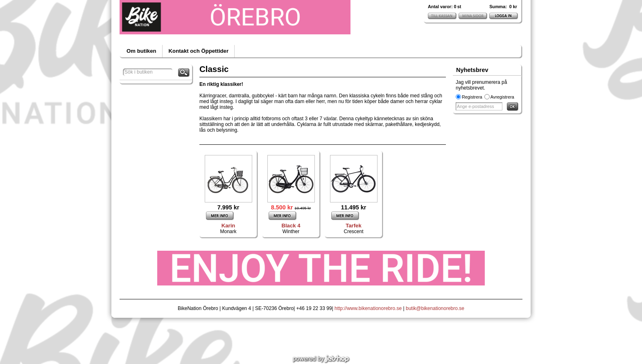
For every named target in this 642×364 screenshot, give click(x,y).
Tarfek (354, 226)
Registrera (472, 97)
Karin (228, 226)
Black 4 (291, 226)
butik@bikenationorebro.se (435, 308)
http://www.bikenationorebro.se (368, 308)
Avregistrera (502, 97)
